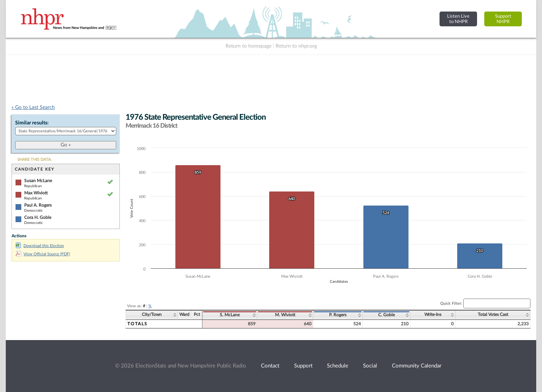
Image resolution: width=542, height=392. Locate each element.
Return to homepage (248, 46)
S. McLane (230, 315)
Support (303, 366)
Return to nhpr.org (296, 46)
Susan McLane (38, 181)
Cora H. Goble (38, 217)
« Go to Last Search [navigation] (33, 107)
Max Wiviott (36, 193)
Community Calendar (417, 366)
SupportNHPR (503, 19)
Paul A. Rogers (38, 205)
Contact (270, 366)
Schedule (338, 366)
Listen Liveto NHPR (458, 19)
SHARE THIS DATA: (34, 160)
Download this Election (40, 246)
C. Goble (386, 315)
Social (370, 366)
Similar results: (32, 123)
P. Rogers (338, 315)
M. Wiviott (285, 315)
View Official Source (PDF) (43, 254)
